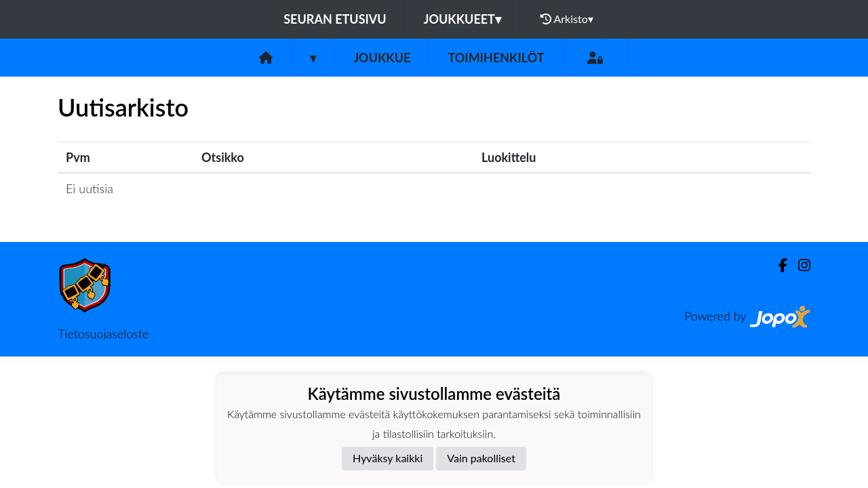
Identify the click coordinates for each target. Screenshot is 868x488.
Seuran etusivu (335, 19)
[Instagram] (799, 265)
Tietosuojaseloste (103, 333)
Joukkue (382, 58)
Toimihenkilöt (496, 58)
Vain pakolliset (481, 458)
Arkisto (567, 19)
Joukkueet (462, 19)
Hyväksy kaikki (388, 458)
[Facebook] (777, 265)
